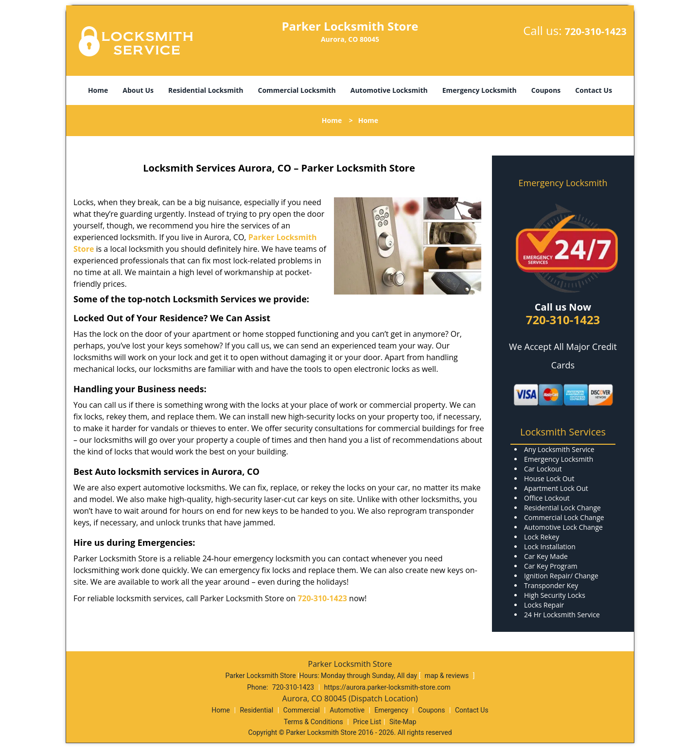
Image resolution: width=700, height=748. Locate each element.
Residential (256, 710)
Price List (367, 722)
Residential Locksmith (206, 90)
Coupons (546, 90)
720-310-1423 (596, 31)
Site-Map (403, 722)
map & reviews (448, 676)
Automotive (347, 710)
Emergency (391, 710)
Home (98, 90)
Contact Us (594, 90)
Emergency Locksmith (480, 90)
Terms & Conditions (314, 722)
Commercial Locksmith (297, 90)
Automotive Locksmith (389, 90)
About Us (138, 90)
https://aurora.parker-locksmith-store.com (387, 687)
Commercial (302, 710)
